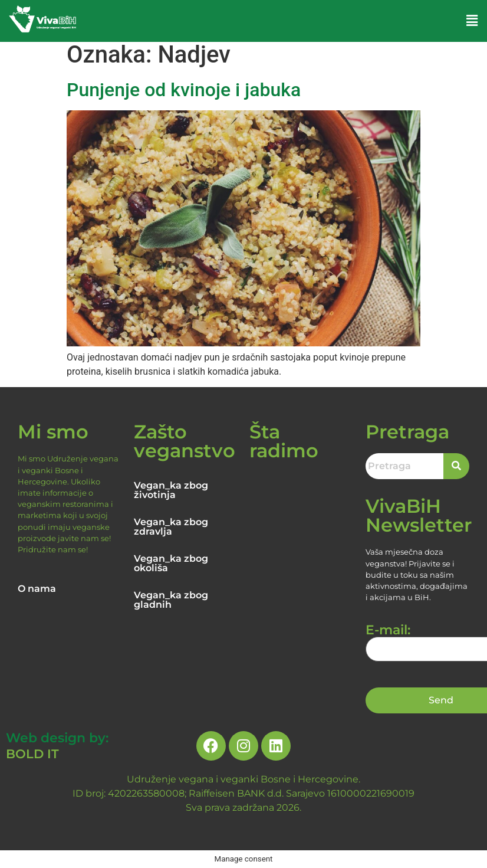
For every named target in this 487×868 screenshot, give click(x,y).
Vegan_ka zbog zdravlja (171, 527)
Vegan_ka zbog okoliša (171, 563)
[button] (472, 21)
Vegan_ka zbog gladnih (171, 600)
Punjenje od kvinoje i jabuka (184, 90)
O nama (37, 589)
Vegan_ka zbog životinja (171, 490)
